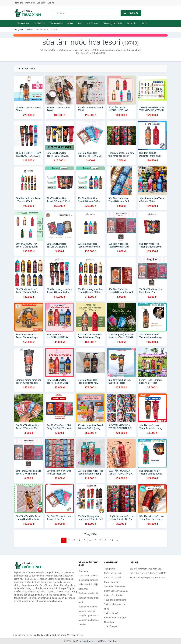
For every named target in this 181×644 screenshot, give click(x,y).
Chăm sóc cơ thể (113, 578)
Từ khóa (29, 30)
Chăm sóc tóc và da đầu (116, 591)
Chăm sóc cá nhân (113, 595)
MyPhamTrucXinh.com (85, 641)
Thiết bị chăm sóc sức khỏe (115, 607)
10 (111, 540)
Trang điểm (56, 24)
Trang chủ (19, 3)
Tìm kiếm (131, 13)
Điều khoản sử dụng (88, 580)
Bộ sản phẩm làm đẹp (115, 618)
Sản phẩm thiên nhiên (115, 586)
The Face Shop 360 (46, 635)
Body (70, 24)
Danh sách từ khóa (88, 607)
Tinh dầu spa (111, 627)
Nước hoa (92, 24)
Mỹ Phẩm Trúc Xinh (107, 641)
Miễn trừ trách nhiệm (89, 584)
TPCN (145, 24)
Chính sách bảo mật (88, 576)
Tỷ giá (33, 635)
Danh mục (30, 3)
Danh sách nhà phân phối (89, 600)
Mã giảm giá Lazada (88, 616)
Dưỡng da (39, 24)
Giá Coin (80, 635)
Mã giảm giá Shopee (89, 620)
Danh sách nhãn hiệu (89, 593)
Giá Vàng (61, 635)
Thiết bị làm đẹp (112, 613)
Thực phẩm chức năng (115, 600)
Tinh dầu (132, 24)
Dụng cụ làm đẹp (113, 24)
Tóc (80, 24)
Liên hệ (51, 3)
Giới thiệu (41, 3)
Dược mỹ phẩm (112, 582)
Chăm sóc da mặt (113, 573)
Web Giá (71, 635)
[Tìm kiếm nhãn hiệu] (87, 13)
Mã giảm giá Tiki (87, 611)
